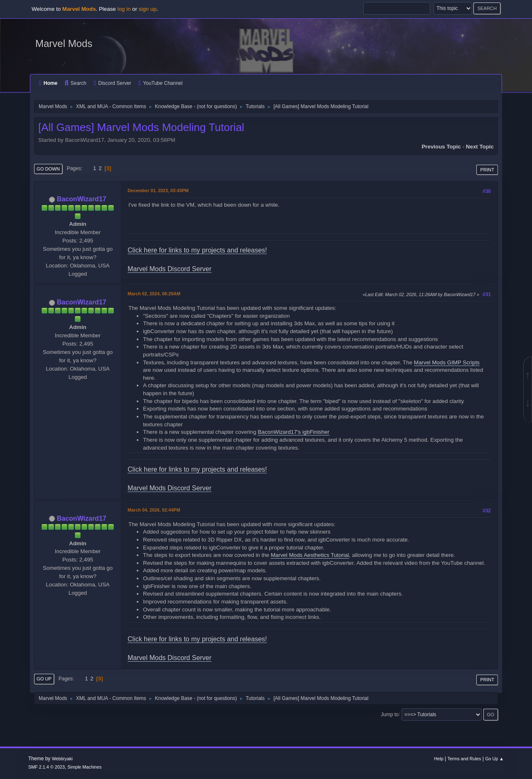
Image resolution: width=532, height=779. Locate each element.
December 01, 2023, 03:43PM (158, 190)
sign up (148, 9)
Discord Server (112, 83)
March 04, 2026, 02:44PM (154, 510)
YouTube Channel (160, 83)
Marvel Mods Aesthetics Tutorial (310, 555)
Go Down (48, 169)
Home (48, 83)
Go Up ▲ (494, 759)
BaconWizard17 (82, 199)
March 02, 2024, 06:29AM (154, 294)
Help (439, 759)
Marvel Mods (64, 43)
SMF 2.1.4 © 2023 (47, 767)
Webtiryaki (62, 759)
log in (124, 9)
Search (76, 83)
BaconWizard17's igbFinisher (293, 432)
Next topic (480, 147)
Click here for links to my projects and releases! (197, 250)
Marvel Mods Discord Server (170, 269)
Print (487, 170)
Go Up (44, 679)
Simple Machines (84, 767)
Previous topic (441, 147)
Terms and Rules (464, 759)
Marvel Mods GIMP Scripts (447, 362)
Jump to (390, 714)
